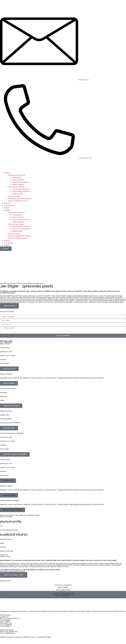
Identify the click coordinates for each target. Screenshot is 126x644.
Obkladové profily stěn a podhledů (19, 199)
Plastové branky (17, 194)
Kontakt (6, 208)
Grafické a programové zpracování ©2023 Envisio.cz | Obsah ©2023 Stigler (26, 637)
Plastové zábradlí (18, 185)
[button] (8, 481)
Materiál (7, 203)
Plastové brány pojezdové (21, 189)
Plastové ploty (17, 177)
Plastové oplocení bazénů (21, 182)
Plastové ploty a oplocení (17, 175)
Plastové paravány (14, 196)
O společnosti (9, 206)
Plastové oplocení (18, 180)
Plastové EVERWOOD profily (18, 201)
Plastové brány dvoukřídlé (21, 192)
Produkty (7, 173)
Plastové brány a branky (16, 187)
